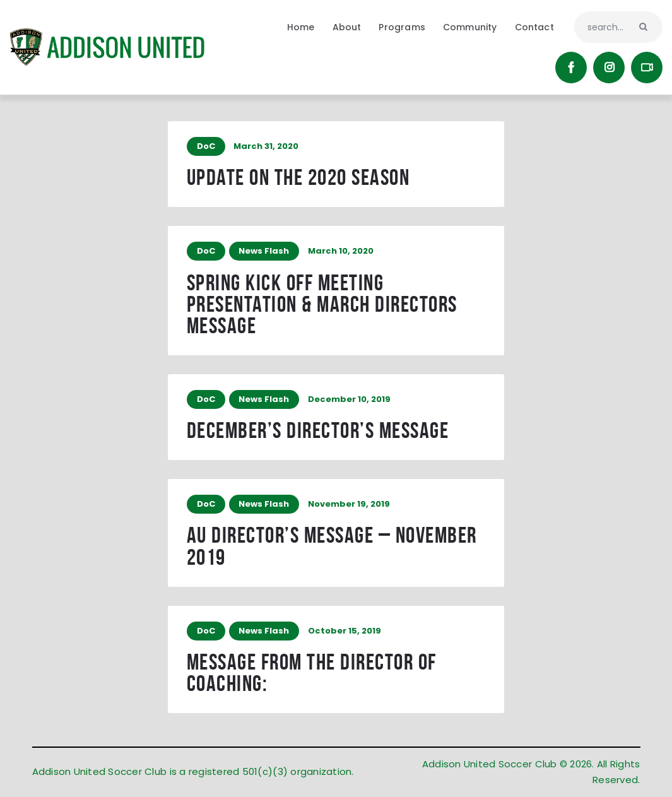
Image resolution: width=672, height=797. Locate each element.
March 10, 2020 (341, 251)
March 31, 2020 (266, 146)
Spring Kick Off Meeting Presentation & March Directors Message (322, 305)
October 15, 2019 (345, 633)
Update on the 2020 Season (298, 178)
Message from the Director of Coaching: (312, 675)
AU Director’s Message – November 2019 (332, 548)
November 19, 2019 (349, 506)
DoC (206, 146)
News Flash (264, 251)
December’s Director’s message (318, 432)
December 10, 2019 (349, 400)
